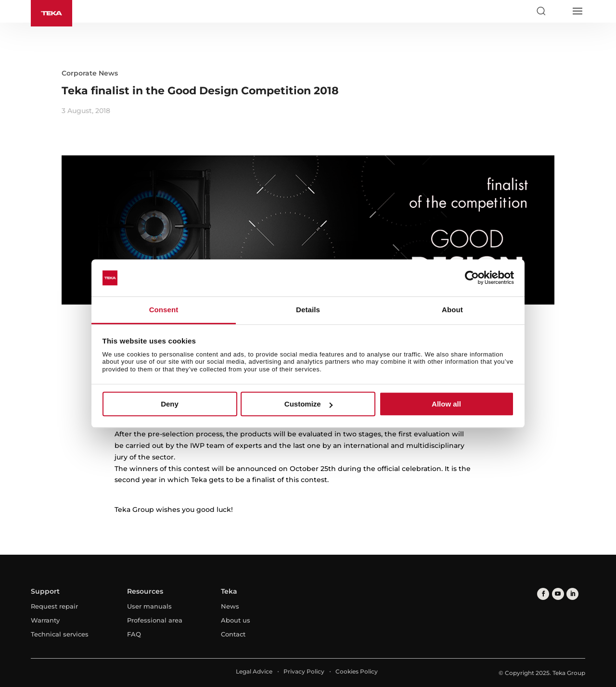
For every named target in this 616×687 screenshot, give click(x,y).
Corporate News (90, 73)
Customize (308, 404)
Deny (170, 404)
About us (236, 620)
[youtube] (558, 594)
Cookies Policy (357, 671)
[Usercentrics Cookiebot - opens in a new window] (472, 278)
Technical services (60, 634)
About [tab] (452, 310)
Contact (233, 634)
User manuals (149, 606)
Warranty (45, 620)
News (230, 606)
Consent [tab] (164, 310)
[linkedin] (572, 594)
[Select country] (559, 11)
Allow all (446, 404)
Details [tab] (308, 310)
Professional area (155, 620)
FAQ (134, 634)
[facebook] (543, 594)
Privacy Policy (304, 671)
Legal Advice (254, 671)
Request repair (54, 606)
